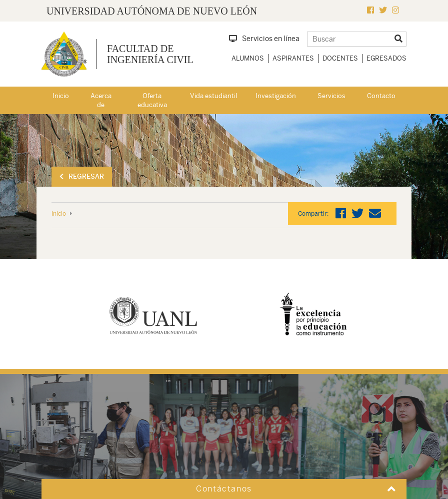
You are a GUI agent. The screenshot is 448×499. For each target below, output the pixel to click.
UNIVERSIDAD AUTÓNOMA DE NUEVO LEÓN (152, 11)
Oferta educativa (152, 101)
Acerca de (101, 101)
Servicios (331, 96)
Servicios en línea (264, 39)
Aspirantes (293, 58)
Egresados (386, 58)
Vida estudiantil (213, 96)
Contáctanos (224, 489)
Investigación (276, 96)
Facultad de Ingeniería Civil (150, 54)
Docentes (340, 58)
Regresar (82, 176)
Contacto (381, 96)
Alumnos (248, 58)
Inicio (61, 96)
